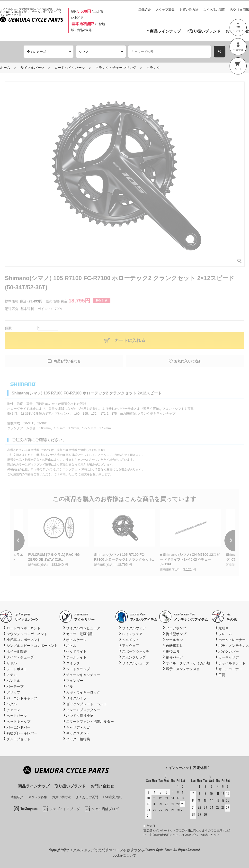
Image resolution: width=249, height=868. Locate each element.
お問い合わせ (102, 786)
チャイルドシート (232, 663)
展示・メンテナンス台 (183, 669)
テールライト (76, 657)
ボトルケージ (76, 640)
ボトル (71, 646)
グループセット (18, 739)
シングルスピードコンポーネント (32, 646)
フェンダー (75, 681)
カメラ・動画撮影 (80, 634)
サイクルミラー (78, 698)
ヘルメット (131, 640)
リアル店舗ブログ (105, 809)
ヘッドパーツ (17, 716)
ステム (12, 675)
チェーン (13, 710)
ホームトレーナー (232, 640)
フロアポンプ (176, 628)
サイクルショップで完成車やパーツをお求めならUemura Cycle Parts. (119, 850)
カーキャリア (229, 657)
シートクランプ (78, 669)
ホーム (5, 68)
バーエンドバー (18, 727)
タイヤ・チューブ (20, 657)
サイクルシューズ (136, 663)
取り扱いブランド (205, 31)
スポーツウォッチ (136, 651)
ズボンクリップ (134, 657)
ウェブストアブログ (65, 809)
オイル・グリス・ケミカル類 (188, 663)
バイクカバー (229, 651)
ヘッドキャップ (18, 722)
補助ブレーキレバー (22, 733)
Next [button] (223, 541)
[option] (125, 538)
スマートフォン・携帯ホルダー (90, 722)
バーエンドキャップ (22, 698)
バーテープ (15, 686)
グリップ (13, 692)
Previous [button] (26, 541)
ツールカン (174, 640)
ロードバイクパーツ (70, 68)
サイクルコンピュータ (83, 628)
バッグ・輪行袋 (78, 739)
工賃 (222, 675)
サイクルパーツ (32, 68)
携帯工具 (173, 651)
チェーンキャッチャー (83, 675)
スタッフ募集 (165, 10)
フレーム (225, 634)
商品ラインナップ (165, 31)
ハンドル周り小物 (80, 716)
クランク (153, 68)
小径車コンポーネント (24, 640)
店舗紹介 (144, 10)
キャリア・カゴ (78, 727)
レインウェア (132, 634)
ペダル (12, 704)
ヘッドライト (76, 651)
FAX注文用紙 (240, 10)
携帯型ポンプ (176, 634)
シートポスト (17, 669)
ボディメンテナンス (234, 646)
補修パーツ (174, 657)
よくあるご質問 (214, 10)
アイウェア (131, 646)
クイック (73, 663)
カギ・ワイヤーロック (83, 692)
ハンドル (13, 681)
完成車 (223, 628)
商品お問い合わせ (67, 361)
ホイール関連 (17, 651)
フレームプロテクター (83, 710)
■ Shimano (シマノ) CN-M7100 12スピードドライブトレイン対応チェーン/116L (190, 559)
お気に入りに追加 (188, 361)
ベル (70, 686)
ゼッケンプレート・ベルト (87, 704)
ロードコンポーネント (24, 628)
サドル (12, 663)
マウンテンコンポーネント (27, 634)
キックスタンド (78, 733)
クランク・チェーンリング (116, 68)
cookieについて (124, 855)
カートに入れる (130, 340)
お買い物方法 (189, 10)
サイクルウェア (134, 628)
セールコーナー (230, 669)
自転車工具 (174, 646)
